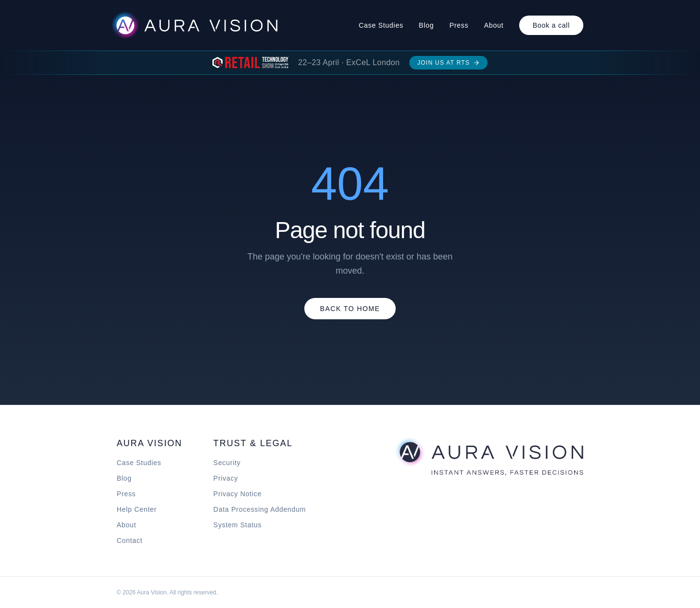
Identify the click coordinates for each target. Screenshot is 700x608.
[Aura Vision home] (489, 456)
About (494, 25)
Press (459, 25)
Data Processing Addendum (260, 509)
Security (227, 463)
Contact (130, 540)
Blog (427, 25)
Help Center (137, 509)
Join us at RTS (448, 63)
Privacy (226, 478)
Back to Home (350, 309)
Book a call (551, 25)
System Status (237, 525)
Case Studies (381, 25)
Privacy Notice (237, 494)
